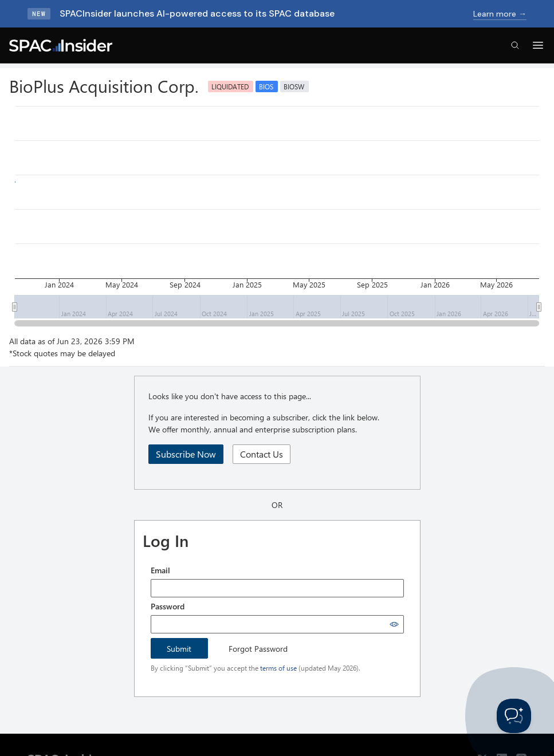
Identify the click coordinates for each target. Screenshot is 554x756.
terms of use (278, 668)
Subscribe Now (186, 454)
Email (160, 570)
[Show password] (394, 624)
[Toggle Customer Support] (514, 716)
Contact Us (262, 454)
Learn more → (500, 14)
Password (168, 606)
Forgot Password (258, 649)
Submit (179, 649)
